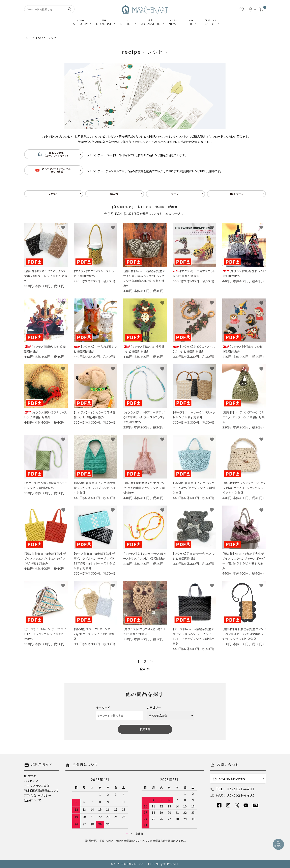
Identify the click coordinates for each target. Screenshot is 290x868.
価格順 (160, 207)
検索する (145, 729)
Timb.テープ (236, 194)
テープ (175, 194)
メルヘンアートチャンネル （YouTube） (53, 170)
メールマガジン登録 (37, 786)
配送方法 (30, 776)
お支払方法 (32, 781)
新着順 (173, 207)
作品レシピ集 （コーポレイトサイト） (53, 154)
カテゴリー (154, 708)
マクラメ (53, 194)
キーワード (103, 708)
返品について (33, 800)
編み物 (114, 194)
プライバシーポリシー (38, 795)
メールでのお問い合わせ (229, 779)
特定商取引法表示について (41, 791)
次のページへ (174, 214)
